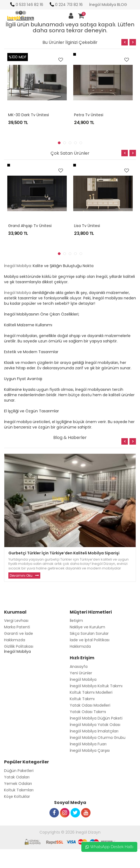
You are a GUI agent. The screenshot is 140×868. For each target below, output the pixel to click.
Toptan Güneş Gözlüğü (22, 865)
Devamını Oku (21, 575)
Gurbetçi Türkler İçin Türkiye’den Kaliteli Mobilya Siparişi (64, 553)
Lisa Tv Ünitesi (87, 226)
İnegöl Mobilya (17, 266)
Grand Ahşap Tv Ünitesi (30, 226)
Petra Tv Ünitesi (89, 115)
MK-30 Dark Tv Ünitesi (29, 115)
